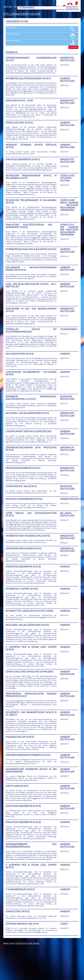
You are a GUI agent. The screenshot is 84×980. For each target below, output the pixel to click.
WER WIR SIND (39, 7)
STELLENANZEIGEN (22, 7)
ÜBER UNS (8, 7)
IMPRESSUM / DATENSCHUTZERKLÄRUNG (21, 944)
